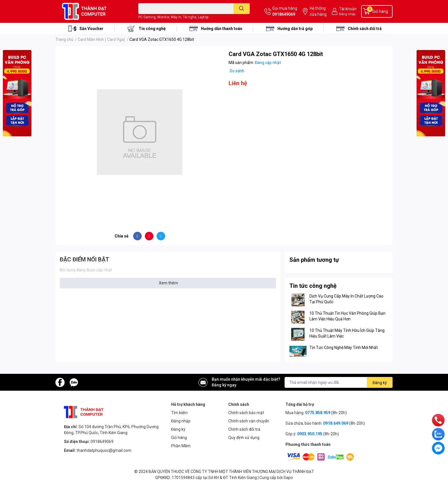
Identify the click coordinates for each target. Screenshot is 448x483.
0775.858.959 (318, 413)
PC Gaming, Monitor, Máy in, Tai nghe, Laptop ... (175, 17)
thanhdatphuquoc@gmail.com (104, 450)
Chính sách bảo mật (246, 413)
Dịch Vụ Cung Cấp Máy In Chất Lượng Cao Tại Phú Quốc (346, 299)
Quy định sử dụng (244, 438)
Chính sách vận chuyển (249, 421)
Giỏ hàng (179, 438)
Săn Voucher (91, 29)
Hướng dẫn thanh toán (222, 29)
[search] (242, 9)
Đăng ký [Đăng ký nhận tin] (380, 383)
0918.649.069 (336, 423)
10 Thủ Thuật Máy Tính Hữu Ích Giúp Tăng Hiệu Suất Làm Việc (347, 333)
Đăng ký (178, 429)
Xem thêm (168, 283)
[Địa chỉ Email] (339, 382)
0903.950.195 (310, 434)
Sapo (288, 478)
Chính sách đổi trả (365, 29)
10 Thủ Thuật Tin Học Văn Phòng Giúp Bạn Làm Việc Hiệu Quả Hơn (347, 316)
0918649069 (284, 14)
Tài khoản (348, 9)
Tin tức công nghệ (313, 286)
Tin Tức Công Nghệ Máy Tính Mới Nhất (344, 348)
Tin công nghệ (152, 29)
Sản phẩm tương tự (314, 260)
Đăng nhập (347, 14)
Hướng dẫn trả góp (295, 29)
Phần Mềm (181, 446)
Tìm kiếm (179, 413)
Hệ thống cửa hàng (318, 11)
